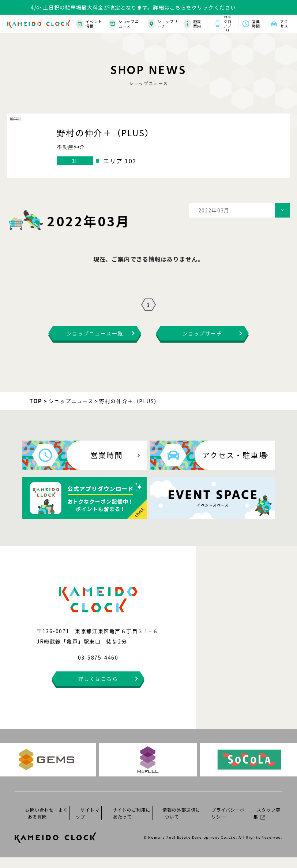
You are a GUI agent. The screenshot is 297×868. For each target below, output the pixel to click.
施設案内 (192, 24)
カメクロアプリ (228, 24)
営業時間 (256, 24)
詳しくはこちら (98, 689)
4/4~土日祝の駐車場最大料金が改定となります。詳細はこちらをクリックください (133, 7)
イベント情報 (89, 24)
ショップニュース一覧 (95, 344)
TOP (36, 411)
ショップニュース (124, 24)
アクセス (284, 24)
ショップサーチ (163, 24)
